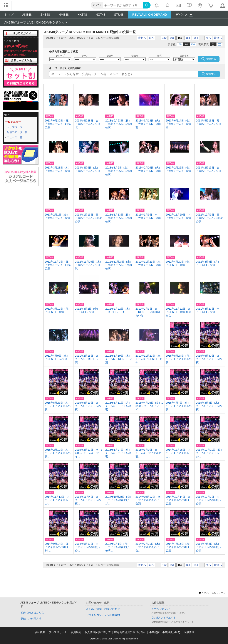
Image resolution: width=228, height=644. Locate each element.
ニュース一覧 (15, 137)
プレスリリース (58, 632)
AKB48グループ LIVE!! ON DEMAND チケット (36, 22)
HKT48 (82, 15)
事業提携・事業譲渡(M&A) (165, 632)
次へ (208, 38)
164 (196, 38)
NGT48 (100, 15)
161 (172, 38)
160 (164, 38)
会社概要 (40, 632)
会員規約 (76, 632)
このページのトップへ (212, 593)
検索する (211, 74)
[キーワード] (123, 5)
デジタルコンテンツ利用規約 (103, 615)
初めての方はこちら (32, 613)
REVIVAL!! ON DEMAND (150, 15)
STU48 (119, 15)
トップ (9, 15)
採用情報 (189, 632)
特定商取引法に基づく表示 (130, 632)
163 (188, 38)
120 (193, 44)
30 (180, 44)
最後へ (218, 38)
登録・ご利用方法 (31, 619)
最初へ (142, 38)
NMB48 (64, 15)
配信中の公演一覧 (17, 132)
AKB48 (27, 15)
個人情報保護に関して (98, 632)
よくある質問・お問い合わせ (103, 609)
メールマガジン (161, 609)
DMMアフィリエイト (164, 618)
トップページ (15, 127)
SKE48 (45, 15)
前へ (152, 38)
